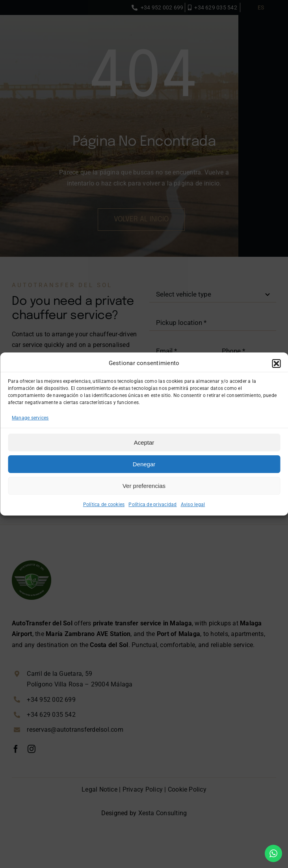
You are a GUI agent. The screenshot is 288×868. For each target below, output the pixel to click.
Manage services (30, 418)
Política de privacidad (152, 504)
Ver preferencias (144, 486)
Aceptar (144, 442)
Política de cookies (104, 504)
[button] (276, 364)
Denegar (144, 464)
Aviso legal (193, 504)
